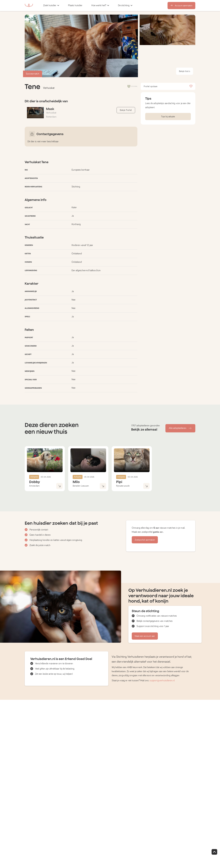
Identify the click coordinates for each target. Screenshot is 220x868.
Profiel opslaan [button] (168, 86)
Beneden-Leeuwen (81, 486)
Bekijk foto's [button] (185, 71)
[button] (88, 6)
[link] (75, 6)
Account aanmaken (181, 6)
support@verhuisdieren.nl (162, 681)
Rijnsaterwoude (123, 486)
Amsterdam (34, 486)
